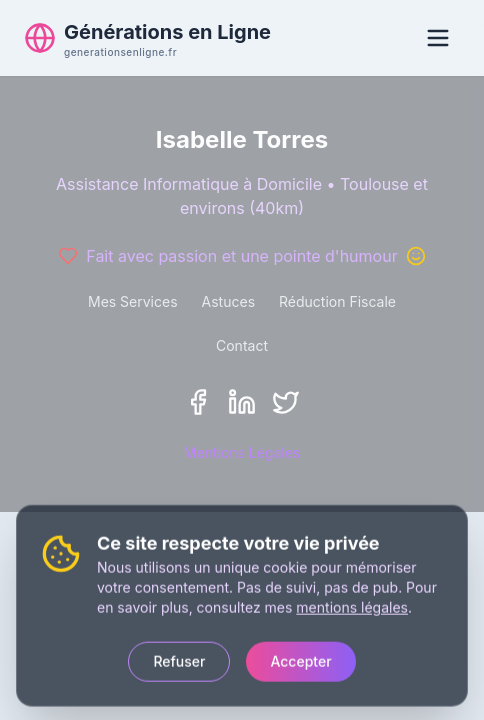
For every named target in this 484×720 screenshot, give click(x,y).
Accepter (300, 658)
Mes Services (133, 301)
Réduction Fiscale (337, 301)
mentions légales (352, 604)
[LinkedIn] (242, 402)
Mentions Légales (242, 452)
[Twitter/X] (286, 402)
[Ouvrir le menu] (438, 38)
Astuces (228, 301)
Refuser (179, 658)
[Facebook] (198, 402)
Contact (242, 345)
